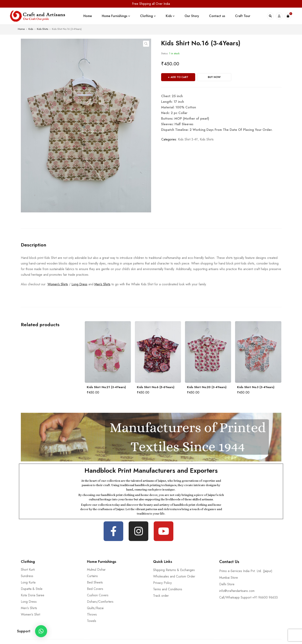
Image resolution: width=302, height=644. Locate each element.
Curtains (92, 576)
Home (21, 29)
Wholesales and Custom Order (174, 576)
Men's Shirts (29, 608)
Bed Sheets (95, 582)
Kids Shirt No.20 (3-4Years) (207, 387)
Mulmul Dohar (96, 570)
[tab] (34, 245)
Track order (161, 596)
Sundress (27, 576)
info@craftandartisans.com (237, 591)
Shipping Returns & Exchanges (174, 570)
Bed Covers (95, 589)
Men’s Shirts (102, 284)
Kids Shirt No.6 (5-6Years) (156, 387)
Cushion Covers (98, 595)
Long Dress (79, 284)
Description (34, 245)
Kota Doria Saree (33, 595)
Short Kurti (28, 570)
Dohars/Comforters (100, 602)
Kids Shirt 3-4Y (188, 139)
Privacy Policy (162, 583)
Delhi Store (227, 584)
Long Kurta (28, 582)
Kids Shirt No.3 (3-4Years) (256, 387)
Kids (31, 29)
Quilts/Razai (95, 608)
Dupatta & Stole (32, 589)
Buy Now (214, 77)
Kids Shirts (42, 29)
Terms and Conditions (168, 589)
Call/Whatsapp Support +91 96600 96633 (248, 597)
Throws (92, 614)
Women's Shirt (30, 614)
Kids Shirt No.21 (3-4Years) (106, 387)
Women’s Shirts (58, 284)
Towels (92, 621)
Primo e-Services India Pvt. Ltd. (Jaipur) (246, 571)
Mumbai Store (229, 578)
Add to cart (179, 77)
